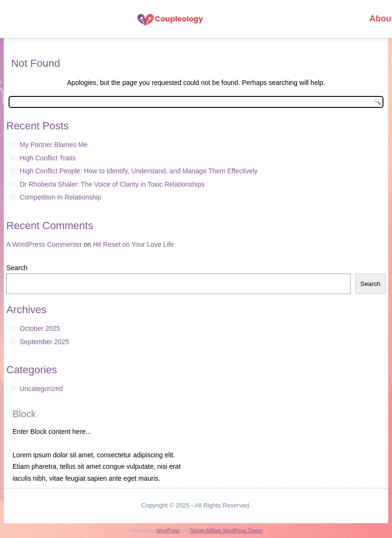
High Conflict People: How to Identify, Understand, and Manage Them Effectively (139, 171)
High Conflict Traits (47, 158)
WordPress (168, 531)
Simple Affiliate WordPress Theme (226, 531)
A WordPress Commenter (44, 244)
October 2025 (40, 328)
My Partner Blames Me (53, 145)
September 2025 (44, 342)
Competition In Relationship (60, 197)
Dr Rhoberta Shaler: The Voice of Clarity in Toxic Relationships (112, 184)
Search (17, 268)
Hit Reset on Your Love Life (134, 244)
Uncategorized (41, 389)
